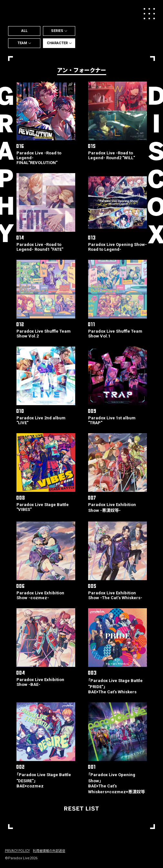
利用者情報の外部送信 (49, 851)
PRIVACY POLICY (17, 851)
